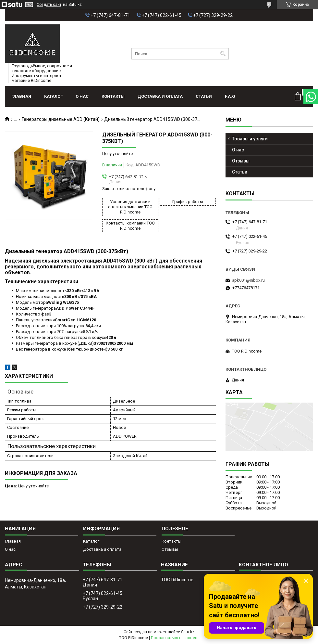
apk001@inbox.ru (248, 280)
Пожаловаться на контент (175, 638)
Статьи (204, 96)
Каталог (53, 96)
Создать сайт (49, 5)
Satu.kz (188, 632)
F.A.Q (230, 96)
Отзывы (241, 161)
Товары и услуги (250, 139)
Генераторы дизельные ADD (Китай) (61, 119)
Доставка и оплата (160, 96)
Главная (21, 96)
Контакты (113, 96)
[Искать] (223, 54)
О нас (82, 96)
